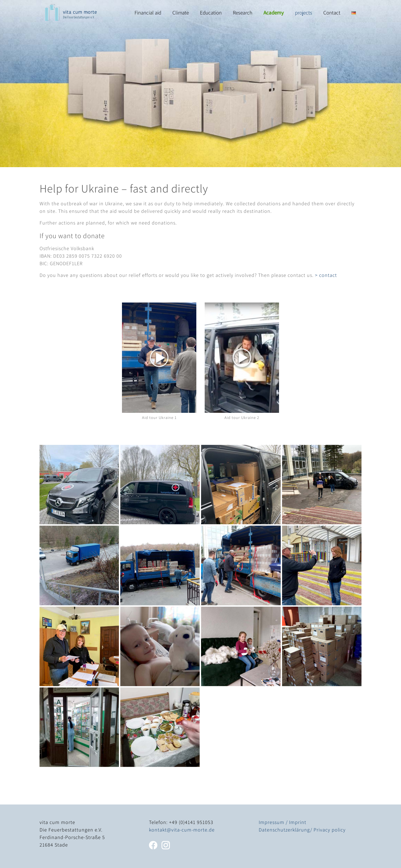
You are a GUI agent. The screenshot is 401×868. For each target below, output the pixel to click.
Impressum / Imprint (283, 822)
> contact (326, 275)
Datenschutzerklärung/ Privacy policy (302, 830)
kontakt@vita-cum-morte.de (182, 830)
